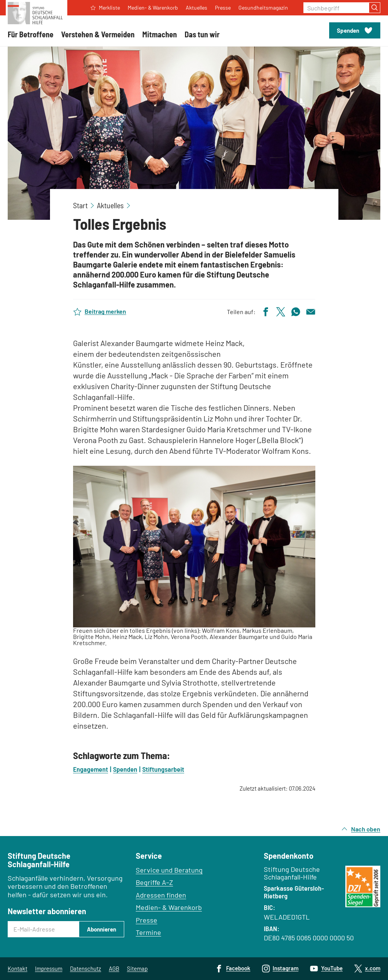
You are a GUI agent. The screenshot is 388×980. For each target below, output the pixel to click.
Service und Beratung (169, 870)
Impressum (49, 968)
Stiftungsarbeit (163, 769)
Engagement (91, 769)
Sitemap (137, 968)
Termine (148, 932)
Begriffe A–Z (154, 882)
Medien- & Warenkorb (169, 907)
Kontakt (17, 968)
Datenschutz (86, 968)
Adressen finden (161, 895)
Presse (147, 920)
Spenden (125, 769)
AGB (114, 968)
